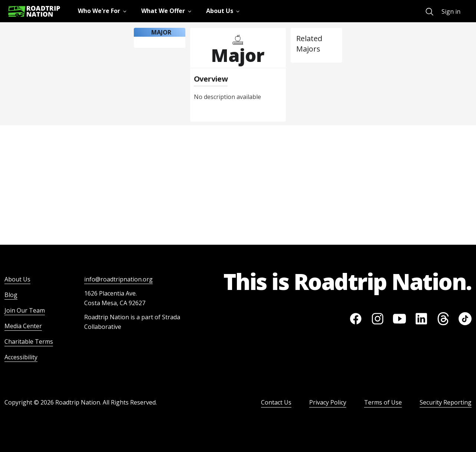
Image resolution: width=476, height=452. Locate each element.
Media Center (23, 326)
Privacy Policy (328, 402)
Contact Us (276, 402)
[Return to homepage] (34, 11)
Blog (11, 295)
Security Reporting (446, 402)
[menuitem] (429, 12)
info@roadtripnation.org (118, 279)
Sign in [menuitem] (451, 11)
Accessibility (21, 357)
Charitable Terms (29, 342)
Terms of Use (383, 402)
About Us (17, 279)
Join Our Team (25, 310)
